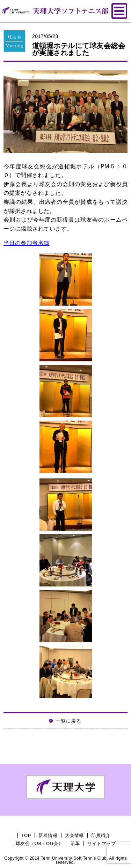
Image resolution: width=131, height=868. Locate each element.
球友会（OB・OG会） (39, 843)
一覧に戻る (68, 721)
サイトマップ (101, 843)
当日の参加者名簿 (27, 243)
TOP (26, 835)
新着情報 (48, 835)
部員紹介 (101, 835)
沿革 (75, 843)
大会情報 (74, 835)
